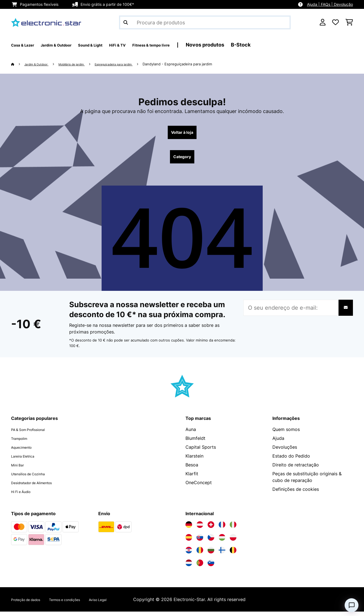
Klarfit (192, 478)
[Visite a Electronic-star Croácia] (189, 555)
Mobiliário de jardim (84, 64)
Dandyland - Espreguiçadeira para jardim (204, 64)
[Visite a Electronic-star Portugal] (200, 567)
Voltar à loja (182, 134)
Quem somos (286, 434)
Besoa (192, 469)
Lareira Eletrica (27, 460)
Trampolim (22, 443)
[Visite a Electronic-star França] (222, 529)
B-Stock (287, 45)
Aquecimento (25, 451)
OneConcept (199, 487)
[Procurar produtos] (205, 22)
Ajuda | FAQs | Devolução (330, 4)
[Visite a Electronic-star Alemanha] (189, 529)
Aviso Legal (123, 604)
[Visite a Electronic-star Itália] (233, 529)
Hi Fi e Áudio (24, 496)
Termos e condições (81, 604)
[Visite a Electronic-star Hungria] (222, 542)
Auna (191, 434)
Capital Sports (201, 451)
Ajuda (278, 443)
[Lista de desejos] (335, 22)
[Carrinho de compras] (349, 22)
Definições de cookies (296, 494)
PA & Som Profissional (34, 434)
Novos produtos (252, 45)
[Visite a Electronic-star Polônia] (233, 542)
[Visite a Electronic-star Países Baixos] (189, 567)
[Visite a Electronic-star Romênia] (200, 555)
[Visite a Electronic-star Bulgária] (211, 555)
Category (182, 160)
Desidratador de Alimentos (39, 487)
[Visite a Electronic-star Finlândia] (222, 555)
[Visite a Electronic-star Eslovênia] (211, 567)
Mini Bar (20, 469)
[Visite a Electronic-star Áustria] (200, 529)
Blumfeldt (195, 443)
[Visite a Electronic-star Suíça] (211, 529)
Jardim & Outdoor (41, 64)
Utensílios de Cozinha (34, 478)
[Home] (18, 64)
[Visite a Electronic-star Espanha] (189, 542)
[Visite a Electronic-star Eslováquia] (200, 542)
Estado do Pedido (291, 460)
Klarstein (194, 460)
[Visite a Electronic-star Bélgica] (233, 555)
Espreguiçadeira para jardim (135, 64)
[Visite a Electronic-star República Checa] (211, 542)
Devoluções (285, 451)
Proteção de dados (31, 604)
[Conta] (323, 22)
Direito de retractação (296, 469)
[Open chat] (352, 605)
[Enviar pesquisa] (126, 22)
